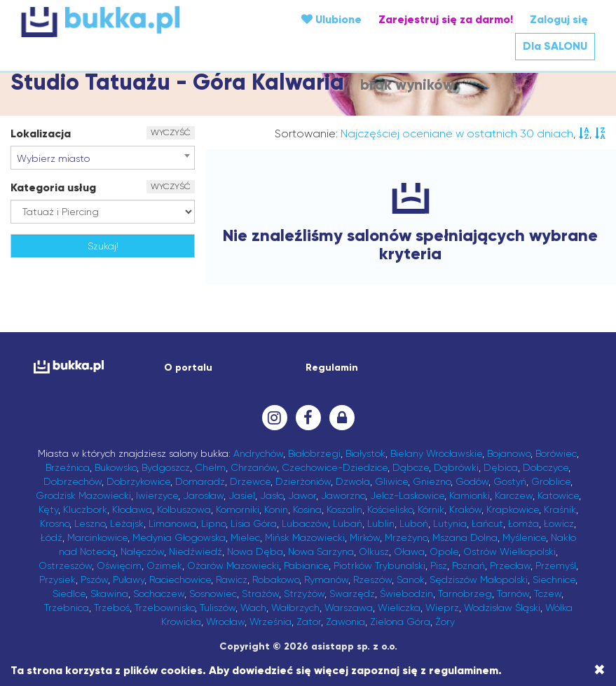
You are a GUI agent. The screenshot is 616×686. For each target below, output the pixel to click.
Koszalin (344, 509)
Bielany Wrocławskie (436, 453)
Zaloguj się (559, 19)
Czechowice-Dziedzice (335, 467)
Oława (409, 551)
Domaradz (200, 481)
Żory (445, 622)
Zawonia (345, 622)
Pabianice (306, 565)
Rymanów (326, 579)
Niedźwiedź (196, 551)
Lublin (381, 523)
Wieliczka (399, 608)
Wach (253, 608)
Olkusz (374, 551)
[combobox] (103, 158)
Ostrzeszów (65, 565)
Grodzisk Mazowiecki (83, 495)
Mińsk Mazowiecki (305, 537)
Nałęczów (142, 551)
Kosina (307, 509)
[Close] (600, 670)
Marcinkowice (97, 537)
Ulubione (331, 19)
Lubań (348, 523)
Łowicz (559, 523)
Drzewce (250, 481)
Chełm (210, 467)
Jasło (272, 495)
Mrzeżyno (406, 537)
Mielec (245, 537)
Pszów (94, 579)
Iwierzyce (157, 495)
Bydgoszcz (166, 467)
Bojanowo (509, 453)
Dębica (501, 467)
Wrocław (225, 622)
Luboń (414, 523)
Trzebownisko (165, 608)
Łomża (523, 523)
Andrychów (258, 453)
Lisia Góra (254, 523)
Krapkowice (513, 509)
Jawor (302, 495)
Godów (472, 481)
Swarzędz (352, 594)
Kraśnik (560, 509)
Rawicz (232, 579)
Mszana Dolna (465, 537)
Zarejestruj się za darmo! (446, 19)
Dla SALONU (555, 46)
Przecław (510, 565)
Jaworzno (343, 495)
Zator (309, 622)
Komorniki (238, 509)
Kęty (48, 509)
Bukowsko (116, 467)
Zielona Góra (400, 622)
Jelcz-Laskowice (407, 495)
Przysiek (57, 579)
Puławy (129, 579)
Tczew (548, 594)
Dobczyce (546, 467)
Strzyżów (304, 594)
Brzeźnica (68, 467)
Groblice (551, 481)
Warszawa (349, 608)
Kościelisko (390, 509)
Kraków (465, 509)
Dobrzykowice (138, 481)
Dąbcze (411, 467)
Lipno (213, 523)
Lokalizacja (41, 133)
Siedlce (69, 594)
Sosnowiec (213, 594)
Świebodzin (406, 594)
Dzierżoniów (303, 481)
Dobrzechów (73, 481)
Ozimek (164, 565)
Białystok (365, 453)
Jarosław (203, 495)
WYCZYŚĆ (171, 132)
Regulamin (332, 368)
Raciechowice (180, 579)
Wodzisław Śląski (502, 608)
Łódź (52, 537)
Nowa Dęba (255, 551)
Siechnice (554, 579)
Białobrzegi (314, 453)
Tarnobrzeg (465, 594)
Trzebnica (67, 608)
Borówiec (556, 453)
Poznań (468, 565)
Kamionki (470, 495)
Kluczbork (85, 509)
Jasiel (242, 495)
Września (271, 622)
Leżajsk (127, 523)
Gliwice (391, 481)
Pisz (439, 565)
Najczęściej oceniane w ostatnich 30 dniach (457, 133)
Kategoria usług (53, 187)
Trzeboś (112, 608)
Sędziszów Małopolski (479, 579)
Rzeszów (372, 579)
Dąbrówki (456, 467)
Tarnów (513, 594)
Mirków (365, 537)
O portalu (188, 368)
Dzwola (353, 481)
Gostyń (510, 481)
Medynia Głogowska (179, 537)
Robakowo (276, 579)
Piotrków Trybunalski (379, 565)
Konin (276, 509)
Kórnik (431, 509)
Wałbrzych (295, 608)
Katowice (558, 495)
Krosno (55, 523)
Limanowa (172, 523)
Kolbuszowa (184, 509)
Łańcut (487, 523)
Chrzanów (254, 467)
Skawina (109, 594)
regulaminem (464, 670)
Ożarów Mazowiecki (233, 565)
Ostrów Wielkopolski (509, 551)
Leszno (90, 523)
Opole (444, 551)
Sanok (411, 579)
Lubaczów (305, 523)
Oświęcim (119, 565)
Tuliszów (218, 608)
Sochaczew (159, 594)
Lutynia (450, 523)
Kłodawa (132, 509)
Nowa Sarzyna (321, 551)
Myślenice (524, 537)
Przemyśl (556, 565)
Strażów (260, 594)
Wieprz (442, 608)
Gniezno (432, 481)
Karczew (514, 495)
